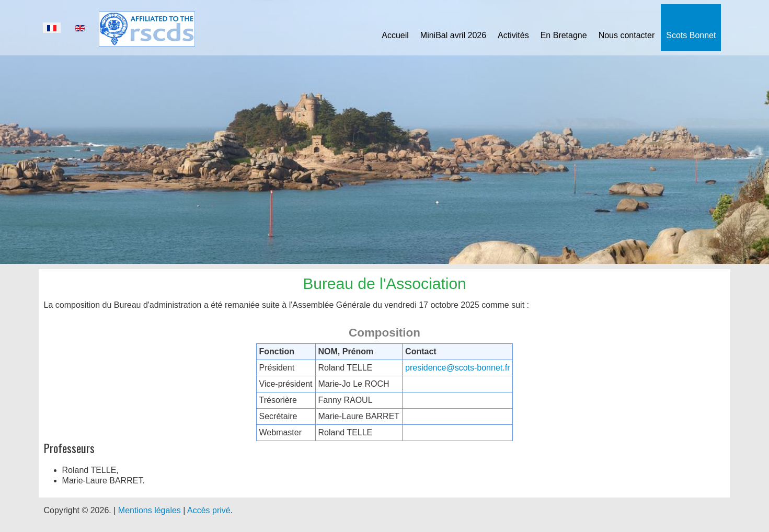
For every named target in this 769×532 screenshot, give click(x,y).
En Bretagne (564, 35)
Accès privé (209, 510)
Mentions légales (150, 510)
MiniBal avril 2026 (453, 35)
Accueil (395, 35)
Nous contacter (627, 35)
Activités (513, 35)
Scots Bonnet (691, 35)
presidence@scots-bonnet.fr (457, 368)
